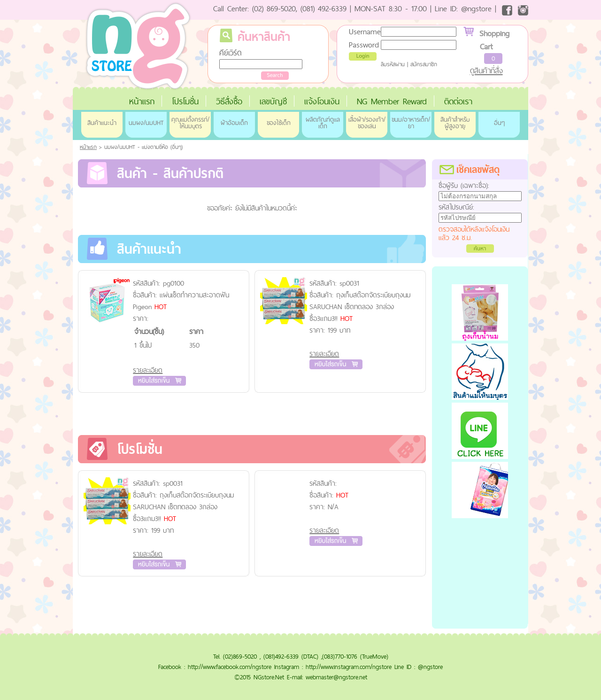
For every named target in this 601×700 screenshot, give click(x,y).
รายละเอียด (148, 370)
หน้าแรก (142, 101)
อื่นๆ (499, 123)
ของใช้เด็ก (279, 123)
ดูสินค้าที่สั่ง (486, 70)
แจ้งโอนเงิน (322, 101)
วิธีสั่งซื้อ (229, 101)
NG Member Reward (392, 101)
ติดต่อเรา (458, 101)
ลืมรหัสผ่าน (393, 64)
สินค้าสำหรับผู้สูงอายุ (455, 123)
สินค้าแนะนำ (102, 123)
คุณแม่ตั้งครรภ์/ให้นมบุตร (190, 123)
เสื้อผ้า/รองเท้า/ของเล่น (367, 123)
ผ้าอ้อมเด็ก (234, 123)
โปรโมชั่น (185, 101)
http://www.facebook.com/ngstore (230, 667)
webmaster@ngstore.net (336, 677)
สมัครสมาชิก (424, 64)
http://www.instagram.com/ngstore (349, 667)
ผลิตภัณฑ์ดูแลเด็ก (323, 123)
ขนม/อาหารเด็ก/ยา (411, 123)
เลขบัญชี (273, 101)
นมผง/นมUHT (146, 123)
